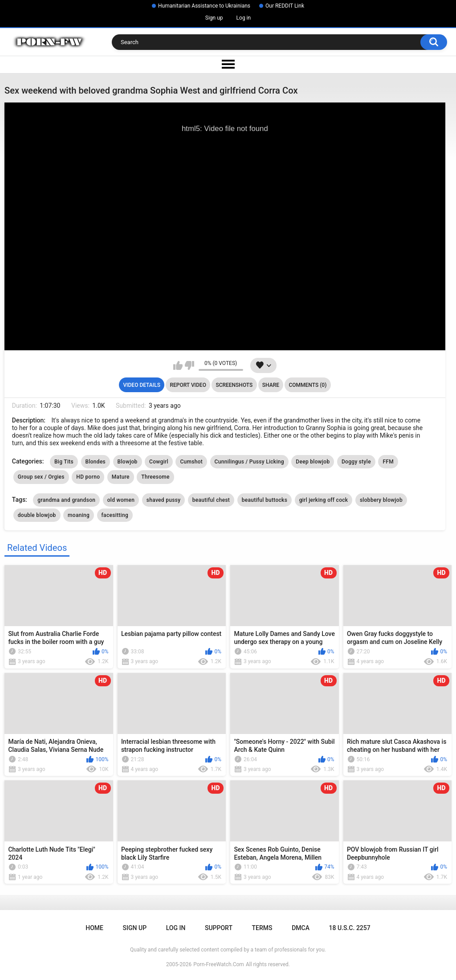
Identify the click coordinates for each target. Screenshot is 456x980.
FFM (388, 462)
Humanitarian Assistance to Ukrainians (204, 6)
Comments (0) (307, 385)
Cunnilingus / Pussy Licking (249, 462)
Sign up (214, 18)
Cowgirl (159, 462)
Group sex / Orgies (41, 477)
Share (271, 385)
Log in (244, 18)
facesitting (115, 515)
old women (121, 500)
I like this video (178, 365)
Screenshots (234, 385)
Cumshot (191, 462)
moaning (79, 515)
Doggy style (356, 462)
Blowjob (128, 462)
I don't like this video (189, 365)
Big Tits (64, 462)
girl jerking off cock (324, 500)
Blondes (96, 462)
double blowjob (37, 515)
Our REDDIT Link (285, 6)
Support (219, 928)
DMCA (301, 928)
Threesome (155, 477)
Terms (262, 928)
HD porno (88, 477)
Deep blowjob (313, 462)
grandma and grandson (66, 500)
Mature (121, 477)
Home (94, 928)
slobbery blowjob (381, 500)
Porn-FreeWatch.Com (219, 964)
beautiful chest (211, 500)
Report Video (188, 385)
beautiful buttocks (265, 500)
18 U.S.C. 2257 (350, 928)
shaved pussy (164, 500)
